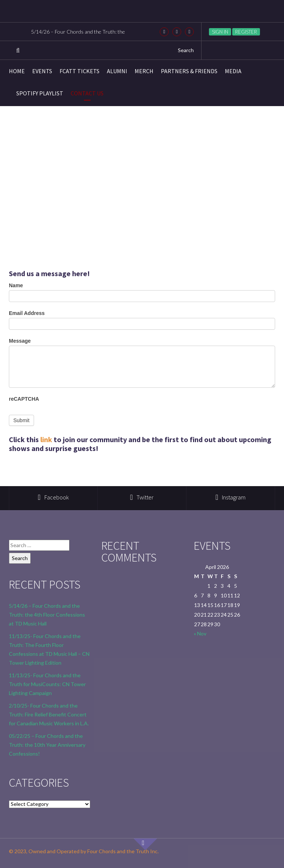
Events (42, 71)
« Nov (200, 633)
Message (20, 341)
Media (233, 71)
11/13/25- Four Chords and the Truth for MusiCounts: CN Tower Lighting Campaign (47, 684)
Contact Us (87, 93)
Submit (21, 420)
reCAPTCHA (24, 399)
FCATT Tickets (80, 71)
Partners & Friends (189, 71)
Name (16, 285)
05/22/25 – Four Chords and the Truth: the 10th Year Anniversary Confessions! (47, 745)
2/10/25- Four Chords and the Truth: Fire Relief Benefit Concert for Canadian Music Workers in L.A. (49, 714)
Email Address (27, 313)
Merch (144, 71)
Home (17, 71)
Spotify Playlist (40, 93)
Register (246, 32)
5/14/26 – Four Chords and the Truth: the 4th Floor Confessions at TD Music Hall (47, 615)
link (46, 439)
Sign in (220, 32)
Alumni (117, 71)
